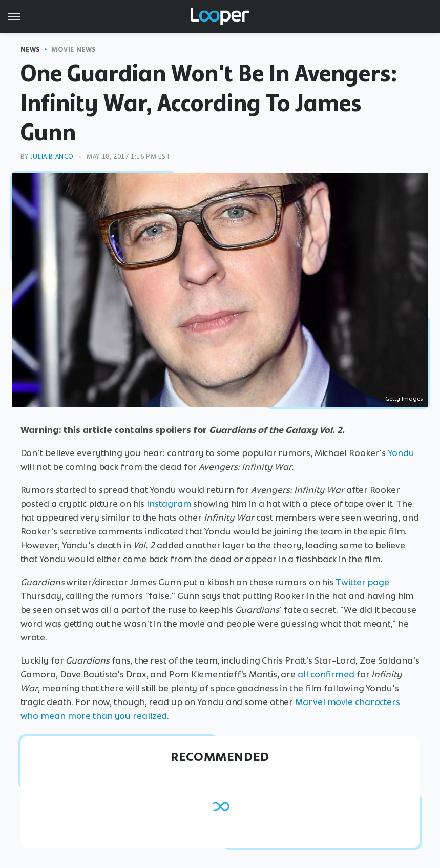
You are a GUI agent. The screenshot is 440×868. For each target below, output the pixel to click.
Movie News (74, 49)
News (30, 49)
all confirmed (326, 674)
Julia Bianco (52, 157)
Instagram (169, 504)
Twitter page (362, 582)
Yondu (401, 453)
